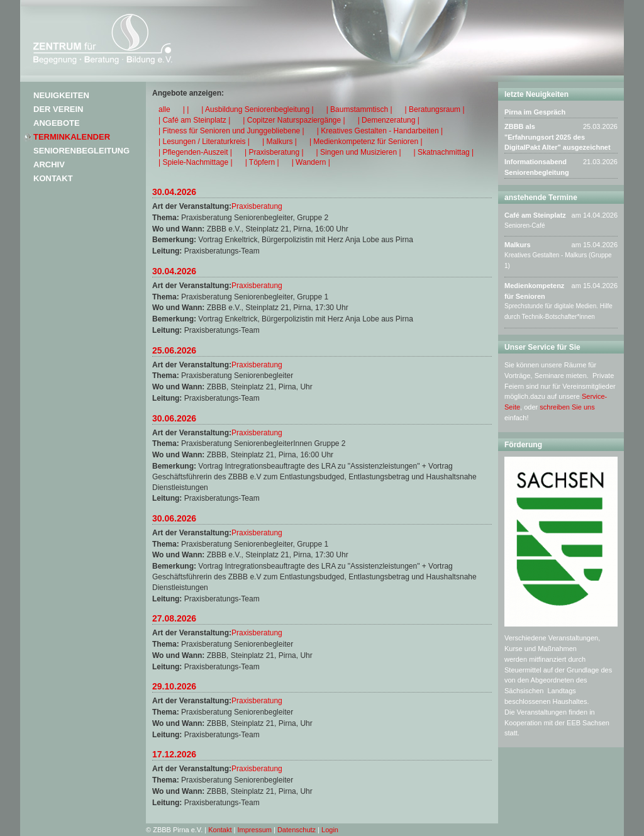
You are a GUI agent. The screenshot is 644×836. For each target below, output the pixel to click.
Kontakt (53, 178)
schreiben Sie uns (567, 407)
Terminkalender (72, 137)
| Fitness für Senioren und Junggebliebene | (231, 131)
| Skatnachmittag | (444, 152)
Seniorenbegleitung (81, 151)
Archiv (49, 164)
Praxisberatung (257, 206)
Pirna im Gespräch (535, 112)
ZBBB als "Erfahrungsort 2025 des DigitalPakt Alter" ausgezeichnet (558, 137)
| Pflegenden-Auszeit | (195, 152)
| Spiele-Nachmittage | (196, 162)
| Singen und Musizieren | (359, 152)
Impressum (255, 830)
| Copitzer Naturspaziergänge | (294, 120)
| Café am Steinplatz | (194, 120)
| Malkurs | (280, 142)
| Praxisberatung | (274, 152)
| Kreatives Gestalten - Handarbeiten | (380, 131)
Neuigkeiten (61, 95)
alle (164, 109)
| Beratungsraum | (435, 109)
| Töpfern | (262, 162)
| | (186, 109)
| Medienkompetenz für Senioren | (366, 142)
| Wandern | (311, 162)
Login (330, 830)
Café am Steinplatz (535, 215)
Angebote (57, 123)
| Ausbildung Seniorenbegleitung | (257, 109)
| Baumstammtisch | (359, 109)
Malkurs (518, 245)
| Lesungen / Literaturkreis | (204, 142)
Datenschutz (297, 830)
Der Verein (58, 109)
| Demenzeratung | (389, 120)
